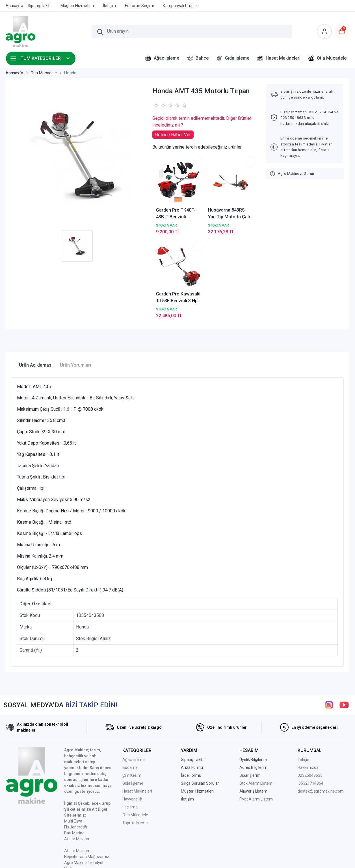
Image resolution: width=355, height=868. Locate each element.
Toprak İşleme (135, 761)
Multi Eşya (73, 759)
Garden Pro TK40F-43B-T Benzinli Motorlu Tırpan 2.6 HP (170, 197)
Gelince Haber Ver (173, 135)
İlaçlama (130, 745)
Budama (130, 705)
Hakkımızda (308, 705)
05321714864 (311, 721)
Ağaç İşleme (134, 697)
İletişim (304, 697)
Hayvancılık (132, 737)
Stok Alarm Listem (256, 721)
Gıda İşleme (133, 721)
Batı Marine (74, 771)
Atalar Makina (77, 777)
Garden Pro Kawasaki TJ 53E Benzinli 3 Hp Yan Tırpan (240, 197)
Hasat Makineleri (137, 729)
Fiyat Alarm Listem (256, 737)
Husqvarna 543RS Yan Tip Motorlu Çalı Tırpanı (203, 197)
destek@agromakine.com (321, 729)
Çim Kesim (132, 713)
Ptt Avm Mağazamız (83, 812)
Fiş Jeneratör (76, 765)
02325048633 (310, 713)
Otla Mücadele (135, 753)
